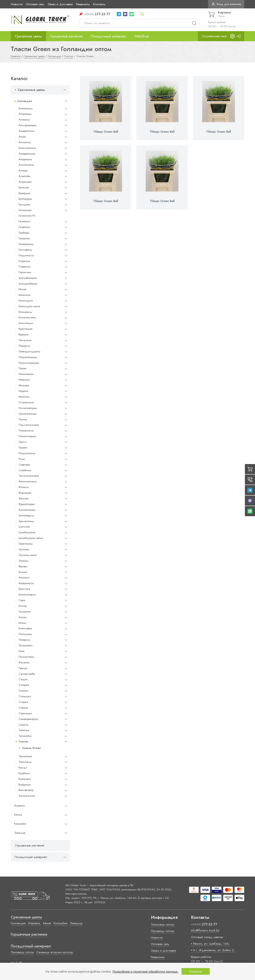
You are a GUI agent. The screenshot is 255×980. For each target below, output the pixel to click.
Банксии (24, 187)
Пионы (23, 419)
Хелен (23, 617)
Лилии (22, 368)
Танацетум (25, 736)
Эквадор (20, 833)
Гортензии (25, 272)
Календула (26, 301)
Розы (22, 459)
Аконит (23, 572)
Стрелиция (25, 713)
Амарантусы (26, 583)
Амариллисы (27, 131)
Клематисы (25, 312)
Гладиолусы (26, 255)
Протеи (23, 448)
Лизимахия (25, 645)
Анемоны (25, 142)
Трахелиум (25, 756)
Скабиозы (25, 470)
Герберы (24, 233)
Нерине (23, 391)
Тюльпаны (25, 762)
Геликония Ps (27, 216)
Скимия (23, 691)
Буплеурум (25, 199)
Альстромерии (28, 125)
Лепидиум (25, 634)
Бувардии (24, 193)
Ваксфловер (26, 790)
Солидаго (25, 696)
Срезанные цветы (28, 36)
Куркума (23, 334)
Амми (22, 137)
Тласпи (23, 741)
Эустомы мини (28, 555)
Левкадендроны (29, 351)
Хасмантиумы (27, 510)
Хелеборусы (26, 515)
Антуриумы (25, 159)
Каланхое (25, 295)
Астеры (23, 170)
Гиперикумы (26, 244)
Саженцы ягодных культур (55, 952)
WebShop (142, 36)
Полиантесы (26, 430)
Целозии (24, 527)
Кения (18, 815)
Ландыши (25, 340)
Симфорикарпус (29, 719)
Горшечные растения (66, 36)
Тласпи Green (31, 748)
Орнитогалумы (28, 414)
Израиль (20, 806)
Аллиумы (24, 120)
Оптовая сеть (35, 4)
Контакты (99, 4)
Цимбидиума (27, 532)
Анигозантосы (27, 148)
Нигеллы (24, 397)
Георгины (24, 227)
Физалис (24, 662)
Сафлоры (24, 465)
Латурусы (24, 346)
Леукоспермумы (29, 363)
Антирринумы (27, 154)
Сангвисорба (27, 674)
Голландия (25, 101)
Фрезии (23, 498)
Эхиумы (23, 561)
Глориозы (24, 261)
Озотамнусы (26, 402)
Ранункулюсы (27, 453)
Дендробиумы (28, 284)
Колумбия (20, 824)
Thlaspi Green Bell (106, 132)
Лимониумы (26, 374)
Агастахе (24, 577)
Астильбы (24, 176)
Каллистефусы (27, 594)
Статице (23, 708)
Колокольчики (27, 317)
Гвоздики (24, 204)
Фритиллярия (27, 504)
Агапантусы (26, 108)
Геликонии (25, 210)
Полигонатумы (27, 436)
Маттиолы (24, 380)
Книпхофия (25, 628)
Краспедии (25, 329)
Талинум (24, 730)
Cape (22, 600)
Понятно (195, 971)
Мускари (24, 385)
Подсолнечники (29, 425)
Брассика (24, 589)
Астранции (25, 182)
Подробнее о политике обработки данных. (145, 971)
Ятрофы (23, 566)
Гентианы (24, 221)
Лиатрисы (24, 640)
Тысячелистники (29, 476)
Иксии (22, 289)
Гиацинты (24, 238)
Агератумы (25, 114)
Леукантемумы (28, 357)
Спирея (23, 702)
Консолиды (26, 323)
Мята (21, 651)
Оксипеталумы (28, 408)
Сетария (24, 685)
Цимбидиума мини (31, 538)
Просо (22, 442)
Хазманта (24, 612)
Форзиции (25, 493)
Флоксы (23, 487)
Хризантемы (26, 521)
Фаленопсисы (28, 481)
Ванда (23, 768)
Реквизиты (83, 4)
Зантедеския (27, 796)
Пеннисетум (26, 657)
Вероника (25, 779)
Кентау (23, 606)
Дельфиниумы (28, 278)
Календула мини (29, 306)
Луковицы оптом (22, 952)
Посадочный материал (108, 36)
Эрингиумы (26, 544)
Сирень (23, 725)
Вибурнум (25, 785)
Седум (23, 679)
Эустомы (24, 549)
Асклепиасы (26, 165)
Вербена (24, 773)
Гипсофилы (25, 250)
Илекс (23, 623)
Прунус (23, 668)
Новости (17, 4)
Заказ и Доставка (60, 4)
